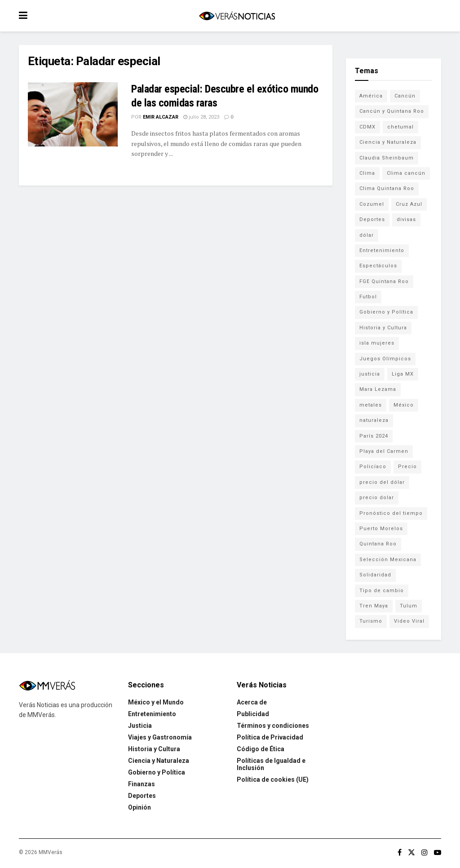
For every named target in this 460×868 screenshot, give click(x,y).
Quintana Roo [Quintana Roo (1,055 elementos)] (378, 544)
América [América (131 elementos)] (371, 96)
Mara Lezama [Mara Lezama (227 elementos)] (378, 389)
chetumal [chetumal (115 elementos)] (400, 127)
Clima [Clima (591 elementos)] (367, 173)
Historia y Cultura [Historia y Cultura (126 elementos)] (383, 328)
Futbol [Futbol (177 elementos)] (368, 297)
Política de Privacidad (270, 737)
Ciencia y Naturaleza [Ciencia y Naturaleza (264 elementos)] (388, 142)
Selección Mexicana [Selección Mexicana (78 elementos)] (388, 560)
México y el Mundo (156, 702)
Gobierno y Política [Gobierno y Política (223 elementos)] (386, 312)
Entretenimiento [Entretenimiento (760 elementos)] (382, 250)
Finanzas (142, 784)
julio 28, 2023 (201, 117)
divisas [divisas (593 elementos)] (406, 219)
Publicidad (253, 714)
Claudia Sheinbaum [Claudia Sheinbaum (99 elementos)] (387, 158)
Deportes (142, 796)
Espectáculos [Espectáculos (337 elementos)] (378, 266)
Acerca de (252, 702)
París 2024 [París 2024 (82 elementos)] (374, 436)
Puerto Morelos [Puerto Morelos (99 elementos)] (381, 529)
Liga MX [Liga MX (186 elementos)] (403, 374)
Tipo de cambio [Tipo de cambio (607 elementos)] (382, 591)
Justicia (140, 726)
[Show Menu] (23, 16)
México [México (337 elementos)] (404, 405)
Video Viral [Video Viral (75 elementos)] (409, 621)
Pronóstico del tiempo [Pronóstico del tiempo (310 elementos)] (391, 513)
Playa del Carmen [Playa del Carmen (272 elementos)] (384, 451)
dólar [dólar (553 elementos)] (367, 235)
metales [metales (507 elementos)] (371, 405)
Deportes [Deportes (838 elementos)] (372, 219)
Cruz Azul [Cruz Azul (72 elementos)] (409, 204)
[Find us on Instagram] (425, 852)
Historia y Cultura (154, 749)
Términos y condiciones (273, 726)
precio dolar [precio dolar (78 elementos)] (377, 498)
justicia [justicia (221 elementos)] (370, 374)
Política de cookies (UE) (273, 779)
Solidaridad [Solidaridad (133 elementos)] (375, 575)
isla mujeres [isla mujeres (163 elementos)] (377, 343)
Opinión (139, 807)
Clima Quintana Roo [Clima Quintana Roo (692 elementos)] (387, 188)
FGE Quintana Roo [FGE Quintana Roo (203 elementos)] (384, 281)
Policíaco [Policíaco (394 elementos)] (373, 467)
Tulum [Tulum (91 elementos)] (409, 606)
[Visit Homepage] (237, 16)
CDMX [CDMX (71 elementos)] (367, 127)
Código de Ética (261, 749)
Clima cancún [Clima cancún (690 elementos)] (406, 173)
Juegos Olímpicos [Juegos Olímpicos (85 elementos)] (385, 359)
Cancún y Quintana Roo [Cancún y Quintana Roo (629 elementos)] (392, 111)
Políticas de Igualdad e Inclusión (271, 764)
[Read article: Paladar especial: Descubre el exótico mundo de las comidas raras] (73, 114)
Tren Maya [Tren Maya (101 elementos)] (374, 606)
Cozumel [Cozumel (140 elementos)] (372, 204)
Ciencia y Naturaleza (159, 761)
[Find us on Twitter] (411, 852)
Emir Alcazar (161, 117)
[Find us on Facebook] (400, 852)
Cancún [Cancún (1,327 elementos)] (405, 96)
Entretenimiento (152, 714)
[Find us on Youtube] (438, 852)
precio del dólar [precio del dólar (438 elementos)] (382, 482)
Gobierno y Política (157, 772)
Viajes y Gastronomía (160, 737)
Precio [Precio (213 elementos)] (407, 467)
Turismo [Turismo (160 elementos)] (371, 621)
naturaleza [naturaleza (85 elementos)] (374, 420)
